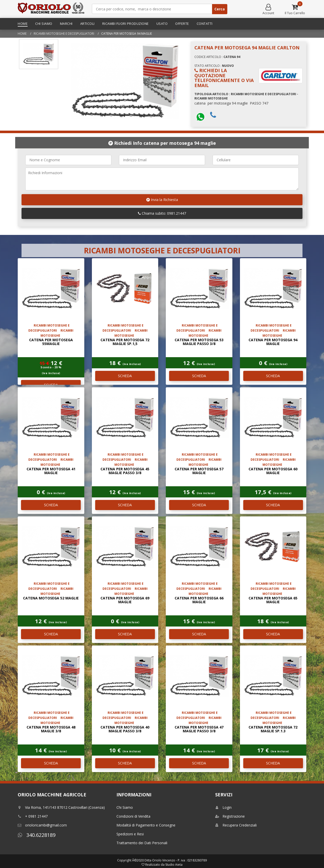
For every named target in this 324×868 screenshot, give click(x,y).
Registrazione (230, 816)
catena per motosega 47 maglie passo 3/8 (199, 729)
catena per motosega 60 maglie (273, 471)
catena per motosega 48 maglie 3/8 (51, 729)
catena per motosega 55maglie (51, 342)
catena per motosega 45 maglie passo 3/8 (125, 471)
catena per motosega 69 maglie (125, 600)
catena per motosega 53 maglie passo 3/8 (199, 342)
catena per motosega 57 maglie (199, 471)
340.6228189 (37, 835)
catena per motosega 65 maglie (273, 600)
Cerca (220, 9)
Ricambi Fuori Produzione (126, 24)
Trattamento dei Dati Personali (142, 843)
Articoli (87, 24)
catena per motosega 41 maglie (51, 471)
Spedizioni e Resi (130, 834)
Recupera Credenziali (236, 825)
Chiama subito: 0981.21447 (162, 213)
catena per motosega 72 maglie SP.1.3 (273, 729)
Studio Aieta (174, 865)
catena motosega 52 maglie (51, 598)
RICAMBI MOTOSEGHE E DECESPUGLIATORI (64, 34)
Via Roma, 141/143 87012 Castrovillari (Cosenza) (61, 807)
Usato (162, 24)
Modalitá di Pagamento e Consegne (146, 825)
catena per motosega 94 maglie (273, 342)
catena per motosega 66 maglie (199, 600)
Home (23, 24)
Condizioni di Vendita (133, 816)
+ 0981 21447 (33, 816)
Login (223, 807)
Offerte (182, 24)
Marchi (66, 24)
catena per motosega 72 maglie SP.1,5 (125, 342)
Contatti (205, 24)
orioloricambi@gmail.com (42, 825)
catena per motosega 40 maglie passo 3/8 (125, 729)
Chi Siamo (44, 24)
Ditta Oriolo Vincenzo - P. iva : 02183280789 (176, 860)
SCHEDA (125, 376)
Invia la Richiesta (162, 200)
